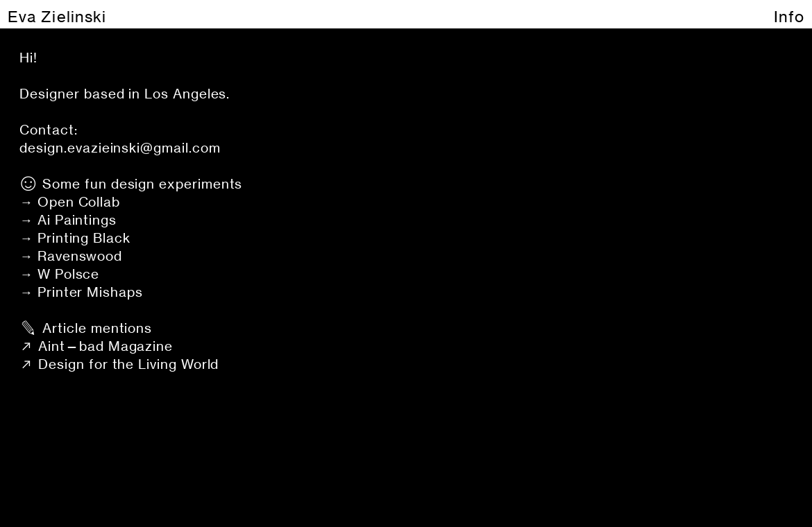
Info (789, 17)
